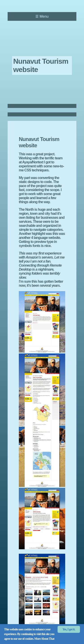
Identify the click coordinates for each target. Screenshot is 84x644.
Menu (42, 16)
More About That (44, 639)
